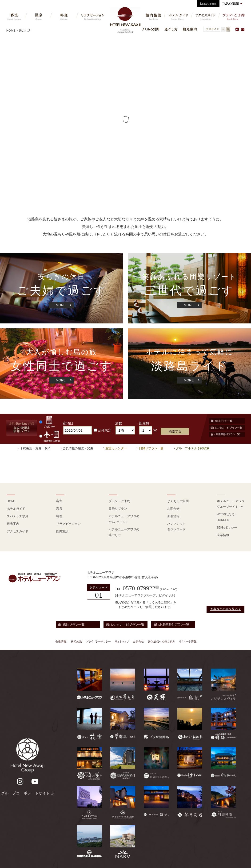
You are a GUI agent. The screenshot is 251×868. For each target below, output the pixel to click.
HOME (11, 31)
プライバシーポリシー (98, 641)
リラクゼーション (68, 524)
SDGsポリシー (227, 527)
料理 (59, 516)
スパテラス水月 (18, 516)
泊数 (119, 423)
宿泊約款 (76, 641)
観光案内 (190, 29)
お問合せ (173, 509)
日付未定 (103, 430)
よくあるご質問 (178, 501)
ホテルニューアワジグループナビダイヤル (145, 595)
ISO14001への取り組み (161, 641)
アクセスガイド (18, 531)
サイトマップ (122, 641)
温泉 (59, 509)
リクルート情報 (187, 641)
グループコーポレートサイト (28, 793)
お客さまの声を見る (226, 609)
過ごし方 (171, 29)
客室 (59, 501)
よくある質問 (151, 29)
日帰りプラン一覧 (151, 448)
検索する (175, 431)
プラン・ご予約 (119, 501)
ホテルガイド (16, 509)
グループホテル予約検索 (193, 448)
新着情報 (173, 516)
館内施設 (62, 531)
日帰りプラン (118, 509)
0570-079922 (139, 588)
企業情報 (223, 535)
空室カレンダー (116, 448)
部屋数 (144, 423)
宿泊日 (68, 423)
